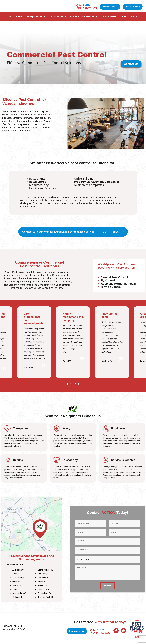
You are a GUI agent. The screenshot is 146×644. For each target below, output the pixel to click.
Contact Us (136, 18)
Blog (123, 18)
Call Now (87, 6)
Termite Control (58, 18)
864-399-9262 (90, 9)
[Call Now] (79, 8)
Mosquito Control (36, 18)
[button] (67, 386)
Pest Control (16, 18)
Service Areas (109, 18)
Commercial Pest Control (84, 18)
